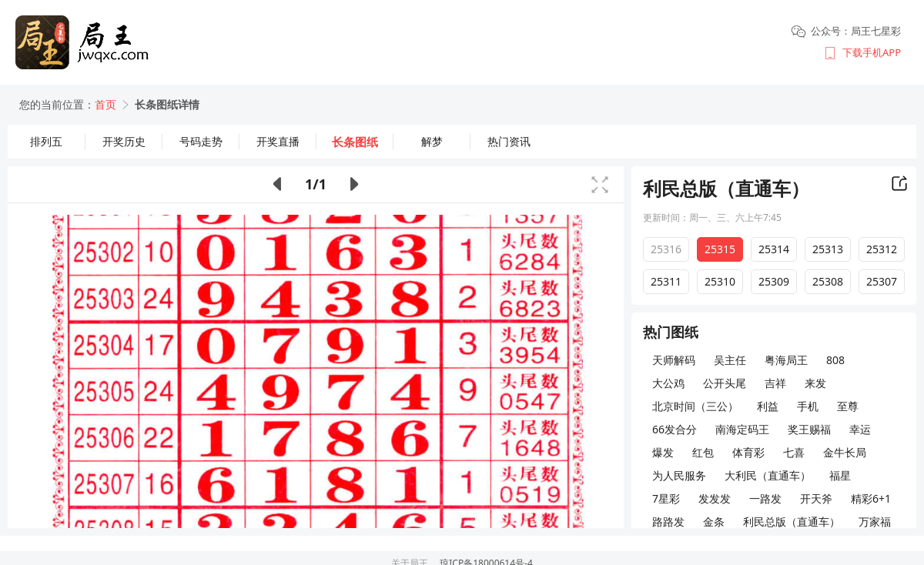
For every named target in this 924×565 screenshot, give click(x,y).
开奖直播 (278, 141)
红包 (703, 452)
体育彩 (748, 452)
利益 (768, 406)
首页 (105, 104)
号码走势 (201, 141)
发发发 (715, 498)
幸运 (860, 429)
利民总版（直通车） (792, 522)
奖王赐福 (809, 429)
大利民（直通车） (768, 475)
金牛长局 (845, 452)
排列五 (46, 141)
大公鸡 (668, 383)
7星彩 (666, 498)
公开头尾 (725, 383)
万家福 (875, 522)
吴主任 (730, 360)
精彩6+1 (871, 498)
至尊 (848, 406)
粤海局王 (786, 360)
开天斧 (816, 498)
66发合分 (675, 429)
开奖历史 (124, 141)
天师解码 (674, 360)
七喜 (794, 452)
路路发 (668, 522)
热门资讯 (509, 141)
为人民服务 (679, 475)
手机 (808, 406)
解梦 (432, 141)
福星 (840, 475)
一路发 (765, 498)
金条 (714, 522)
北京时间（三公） (695, 406)
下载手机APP (872, 52)
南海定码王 (742, 429)
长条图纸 (355, 142)
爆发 (663, 452)
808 (835, 360)
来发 (815, 383)
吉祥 (775, 383)
